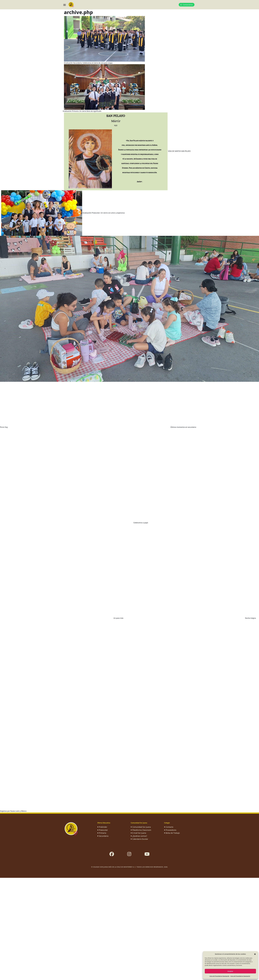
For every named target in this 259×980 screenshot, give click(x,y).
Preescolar (103, 830)
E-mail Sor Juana (139, 833)
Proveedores (171, 830)
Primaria (102, 833)
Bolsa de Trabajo (173, 833)
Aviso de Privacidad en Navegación (219, 976)
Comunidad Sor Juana (141, 827)
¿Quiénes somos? (140, 836)
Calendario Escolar (140, 839)
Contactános (187, 5)
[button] (255, 954)
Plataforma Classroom (142, 830)
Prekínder (103, 827)
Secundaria (104, 836)
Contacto (169, 827)
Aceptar (230, 971)
